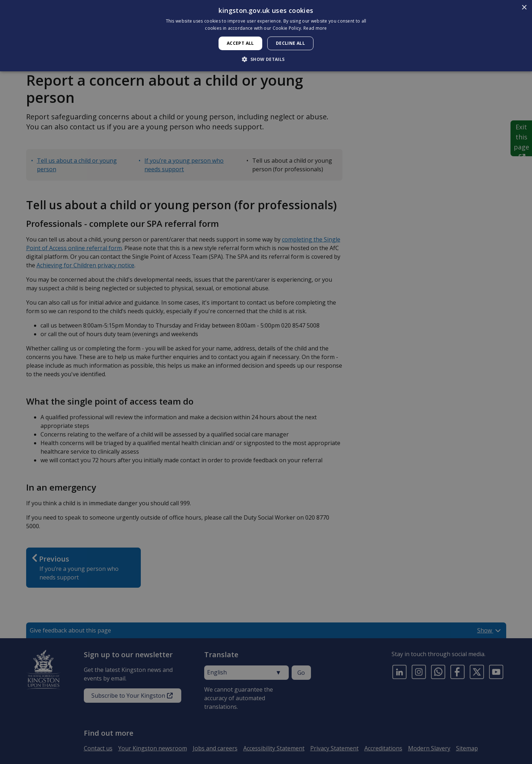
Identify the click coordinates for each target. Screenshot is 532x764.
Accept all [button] (240, 43)
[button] (266, 59)
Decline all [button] (290, 43)
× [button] (524, 8)
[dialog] (266, 36)
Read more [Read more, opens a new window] (315, 28)
